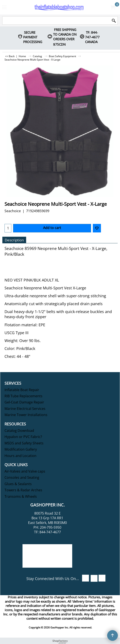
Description (14, 240)
